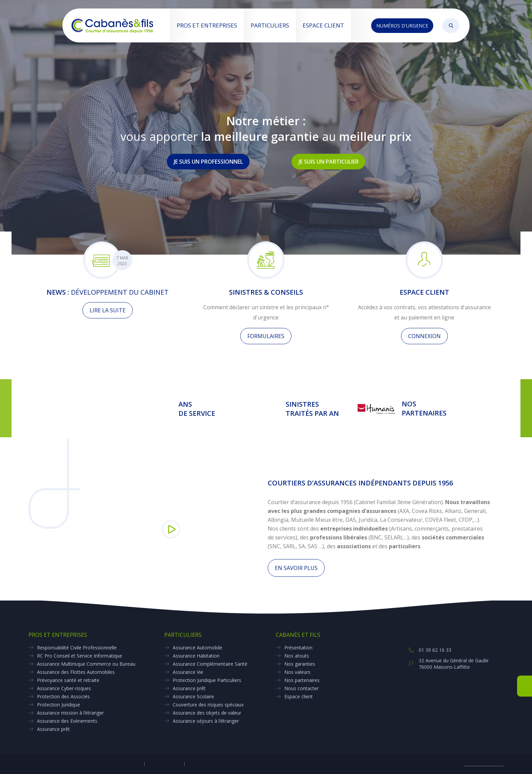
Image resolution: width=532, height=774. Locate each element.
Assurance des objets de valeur (207, 713)
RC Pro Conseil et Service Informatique (80, 656)
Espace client (323, 25)
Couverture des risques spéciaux (208, 705)
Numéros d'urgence (402, 26)
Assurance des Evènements (67, 721)
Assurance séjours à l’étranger (206, 721)
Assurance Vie (188, 672)
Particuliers (270, 25)
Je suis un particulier (329, 162)
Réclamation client (205, 764)
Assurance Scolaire (193, 696)
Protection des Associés (63, 696)
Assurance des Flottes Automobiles (76, 672)
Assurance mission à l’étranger (70, 713)
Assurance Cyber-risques (64, 688)
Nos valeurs (297, 672)
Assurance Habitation (196, 656)
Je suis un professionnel (208, 162)
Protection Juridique (59, 705)
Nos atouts (297, 656)
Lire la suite (108, 310)
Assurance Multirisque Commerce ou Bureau (86, 664)
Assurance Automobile (197, 648)
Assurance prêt (53, 729)
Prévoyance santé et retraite (68, 680)
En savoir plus (296, 568)
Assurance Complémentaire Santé (210, 664)
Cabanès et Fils (298, 635)
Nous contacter (301, 688)
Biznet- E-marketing (484, 764)
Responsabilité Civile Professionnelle (77, 648)
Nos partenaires (302, 680)
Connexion (424, 336)
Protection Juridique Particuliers (207, 680)
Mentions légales (164, 764)
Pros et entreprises (207, 25)
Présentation (298, 648)
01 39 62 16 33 (435, 650)
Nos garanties (300, 664)
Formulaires (266, 336)
